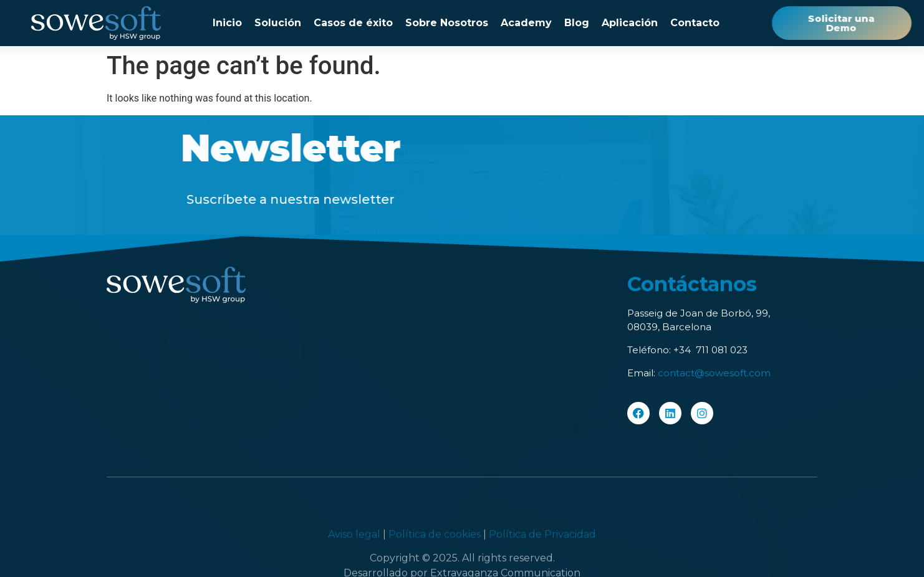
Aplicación (630, 23)
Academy (526, 23)
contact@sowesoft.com (714, 375)
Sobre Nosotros (447, 23)
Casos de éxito (353, 23)
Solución (278, 23)
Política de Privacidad (542, 563)
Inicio (227, 23)
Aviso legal (355, 563)
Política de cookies (435, 563)
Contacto (695, 23)
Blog (577, 23)
